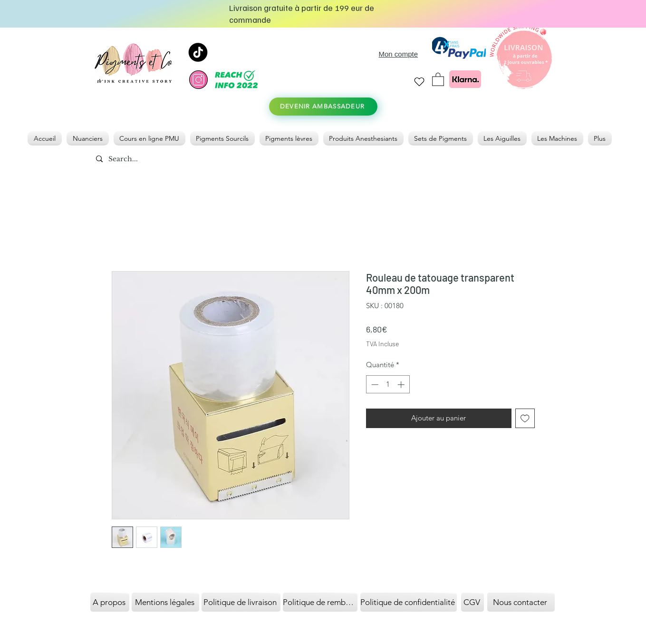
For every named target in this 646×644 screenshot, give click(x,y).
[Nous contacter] (521, 602)
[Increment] (402, 385)
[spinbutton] (388, 385)
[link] (438, 79)
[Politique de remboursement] (320, 602)
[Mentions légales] (165, 602)
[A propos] (110, 602)
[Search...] (145, 159)
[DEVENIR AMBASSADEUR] (323, 107)
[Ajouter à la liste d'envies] (525, 418)
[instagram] (198, 80)
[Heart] (419, 82)
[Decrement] (374, 385)
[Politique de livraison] (241, 602)
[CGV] (472, 602)
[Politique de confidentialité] (409, 602)
